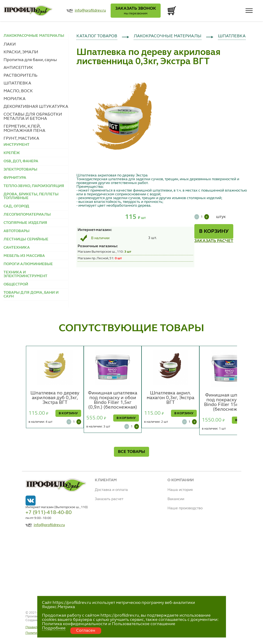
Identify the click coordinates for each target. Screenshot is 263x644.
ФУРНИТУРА (15, 178)
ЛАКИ (10, 44)
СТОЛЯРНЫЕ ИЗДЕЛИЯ (25, 223)
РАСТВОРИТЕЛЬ (20, 75)
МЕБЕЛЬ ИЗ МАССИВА (24, 256)
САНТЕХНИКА (17, 248)
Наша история (180, 490)
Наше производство (185, 508)
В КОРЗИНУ (214, 231)
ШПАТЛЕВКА (17, 83)
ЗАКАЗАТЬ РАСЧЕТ (214, 241)
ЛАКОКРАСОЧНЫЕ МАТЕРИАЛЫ (168, 36)
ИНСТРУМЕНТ (17, 145)
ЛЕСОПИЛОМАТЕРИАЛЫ (27, 215)
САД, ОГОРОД (16, 206)
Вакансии (176, 499)
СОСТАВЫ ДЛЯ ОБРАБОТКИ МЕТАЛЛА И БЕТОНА (33, 117)
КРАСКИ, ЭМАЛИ (21, 52)
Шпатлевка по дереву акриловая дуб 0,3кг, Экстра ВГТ (55, 398)
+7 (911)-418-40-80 (49, 513)
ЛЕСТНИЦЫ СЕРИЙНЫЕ (26, 239)
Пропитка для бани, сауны (30, 60)
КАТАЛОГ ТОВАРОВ (97, 36)
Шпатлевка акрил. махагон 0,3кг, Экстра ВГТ (171, 398)
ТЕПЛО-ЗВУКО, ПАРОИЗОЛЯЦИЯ (34, 186)
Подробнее (54, 628)
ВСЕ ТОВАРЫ (131, 452)
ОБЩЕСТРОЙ (16, 284)
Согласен (86, 631)
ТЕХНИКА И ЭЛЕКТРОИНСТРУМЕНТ (25, 274)
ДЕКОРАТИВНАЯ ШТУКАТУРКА (36, 107)
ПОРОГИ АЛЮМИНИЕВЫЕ (28, 264)
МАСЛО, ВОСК (18, 91)
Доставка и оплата (111, 490)
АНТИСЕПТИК (18, 68)
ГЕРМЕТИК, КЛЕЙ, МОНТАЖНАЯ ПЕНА (24, 129)
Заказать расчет (109, 499)
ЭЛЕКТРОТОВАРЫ (20, 170)
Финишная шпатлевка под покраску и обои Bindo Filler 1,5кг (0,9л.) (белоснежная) (113, 400)
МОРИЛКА (15, 99)
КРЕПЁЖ (12, 153)
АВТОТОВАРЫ (17, 231)
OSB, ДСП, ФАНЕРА (21, 161)
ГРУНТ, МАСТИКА (21, 138)
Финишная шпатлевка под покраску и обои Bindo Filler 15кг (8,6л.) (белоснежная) (230, 402)
